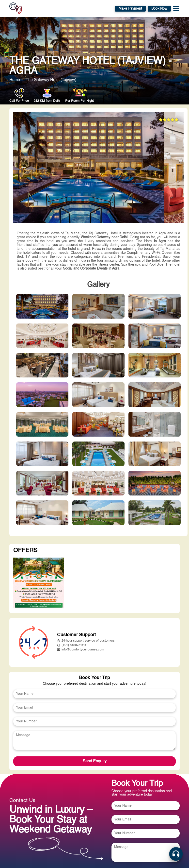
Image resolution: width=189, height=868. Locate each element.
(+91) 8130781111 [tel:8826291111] (72, 645)
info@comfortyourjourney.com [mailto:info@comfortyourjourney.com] (81, 650)
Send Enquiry (95, 761)
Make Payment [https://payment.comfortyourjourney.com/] (130, 9)
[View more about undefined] (39, 583)
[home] (16, 9)
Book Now (159, 9)
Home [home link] (15, 80)
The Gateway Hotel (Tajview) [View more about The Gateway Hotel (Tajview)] (51, 80)
